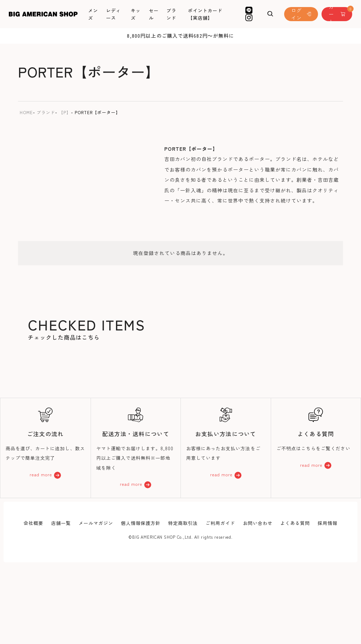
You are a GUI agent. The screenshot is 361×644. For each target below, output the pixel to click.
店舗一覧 (61, 523)
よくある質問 (295, 523)
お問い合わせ (258, 523)
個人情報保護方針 (141, 523)
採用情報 (328, 523)
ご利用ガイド (220, 523)
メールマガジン (96, 523)
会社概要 (33, 523)
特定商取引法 (183, 523)
